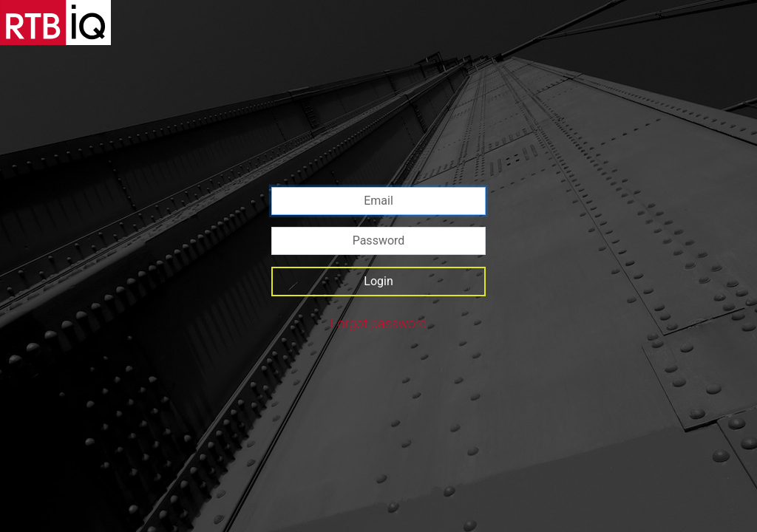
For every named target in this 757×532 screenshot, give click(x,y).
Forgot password (379, 324)
